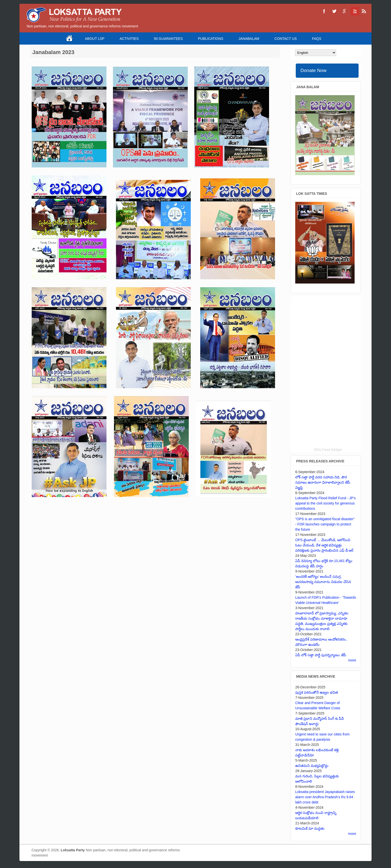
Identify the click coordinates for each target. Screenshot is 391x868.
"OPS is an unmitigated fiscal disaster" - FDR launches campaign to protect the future (325, 524)
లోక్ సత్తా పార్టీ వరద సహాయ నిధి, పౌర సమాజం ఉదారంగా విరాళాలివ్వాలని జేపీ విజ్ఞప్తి (323, 482)
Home (70, 38)
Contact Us (286, 39)
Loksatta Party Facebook (324, 11)
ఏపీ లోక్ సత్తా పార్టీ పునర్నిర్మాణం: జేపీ (321, 655)
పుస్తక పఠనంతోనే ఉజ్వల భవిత (317, 692)
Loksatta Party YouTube (354, 11)
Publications (211, 39)
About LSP (95, 39)
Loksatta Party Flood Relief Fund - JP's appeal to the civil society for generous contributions (325, 503)
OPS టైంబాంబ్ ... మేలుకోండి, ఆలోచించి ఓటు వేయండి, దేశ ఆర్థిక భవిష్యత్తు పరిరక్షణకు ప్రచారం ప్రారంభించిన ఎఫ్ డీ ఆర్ (324, 545)
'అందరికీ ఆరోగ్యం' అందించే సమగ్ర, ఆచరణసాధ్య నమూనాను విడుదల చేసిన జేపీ (323, 582)
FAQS (317, 39)
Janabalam (249, 39)
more (352, 660)
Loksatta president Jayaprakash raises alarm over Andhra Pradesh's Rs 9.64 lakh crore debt (325, 797)
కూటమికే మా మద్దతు (310, 828)
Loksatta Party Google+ (344, 11)
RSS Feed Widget (328, 450)
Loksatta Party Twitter (334, 11)
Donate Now (314, 70)
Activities (129, 39)
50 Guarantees (168, 39)
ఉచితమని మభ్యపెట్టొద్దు (312, 766)
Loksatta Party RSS (364, 11)
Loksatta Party (73, 850)
